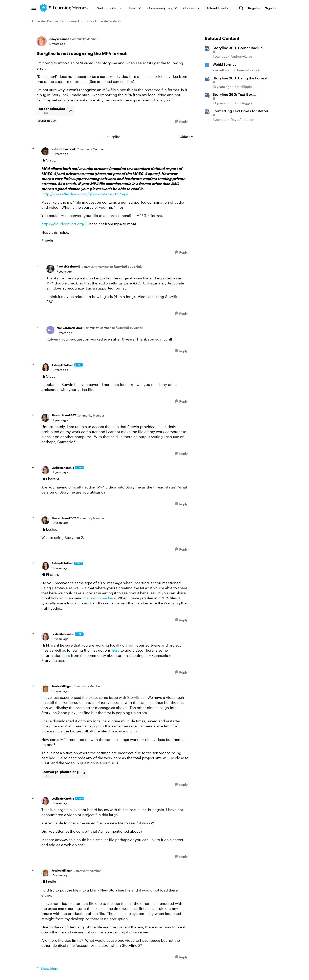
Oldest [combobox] (187, 137)
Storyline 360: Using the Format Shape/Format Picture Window (240, 78)
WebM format (224, 64)
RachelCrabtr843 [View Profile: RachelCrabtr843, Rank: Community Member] (69, 266)
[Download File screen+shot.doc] (71, 111)
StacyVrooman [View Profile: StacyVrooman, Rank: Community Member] (59, 39)
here (116, 650)
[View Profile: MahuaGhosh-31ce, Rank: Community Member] (50, 330)
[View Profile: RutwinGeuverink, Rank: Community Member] (45, 151)
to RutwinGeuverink (126, 266)
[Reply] (181, 121)
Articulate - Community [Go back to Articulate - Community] (47, 21)
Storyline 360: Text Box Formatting (233, 95)
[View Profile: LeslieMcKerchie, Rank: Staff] (45, 470)
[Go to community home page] (64, 8)
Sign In (270, 8)
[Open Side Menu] (34, 8)
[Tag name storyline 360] (47, 121)
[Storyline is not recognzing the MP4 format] (60, 154)
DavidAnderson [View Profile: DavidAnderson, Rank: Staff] (242, 119)
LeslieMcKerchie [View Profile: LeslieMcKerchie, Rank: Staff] (63, 468)
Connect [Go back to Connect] (73, 21)
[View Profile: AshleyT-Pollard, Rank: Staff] (45, 367)
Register (254, 8)
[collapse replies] (33, 149)
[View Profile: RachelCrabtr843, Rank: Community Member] (50, 269)
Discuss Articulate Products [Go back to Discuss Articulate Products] (102, 21)
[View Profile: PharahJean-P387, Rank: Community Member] (45, 418)
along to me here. (102, 598)
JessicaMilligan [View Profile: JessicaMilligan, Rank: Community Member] (62, 686)
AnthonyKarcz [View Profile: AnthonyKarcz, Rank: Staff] (241, 57)
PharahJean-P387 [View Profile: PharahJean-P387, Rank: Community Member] (64, 415)
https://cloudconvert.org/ (63, 224)
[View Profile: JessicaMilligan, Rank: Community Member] (45, 689)
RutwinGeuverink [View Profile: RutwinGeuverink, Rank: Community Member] (64, 149)
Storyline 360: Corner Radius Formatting (237, 48)
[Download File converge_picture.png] (84, 774)
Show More (47, 968)
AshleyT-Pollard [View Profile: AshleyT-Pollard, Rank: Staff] (62, 365)
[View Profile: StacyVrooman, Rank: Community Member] (42, 41)
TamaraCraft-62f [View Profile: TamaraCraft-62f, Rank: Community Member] (249, 70)
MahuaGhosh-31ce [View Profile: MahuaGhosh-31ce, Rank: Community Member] (69, 328)
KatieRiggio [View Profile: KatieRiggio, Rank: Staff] (243, 87)
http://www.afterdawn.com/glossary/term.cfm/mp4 (85, 194)
